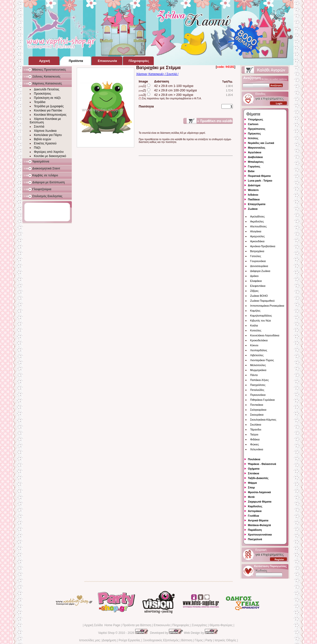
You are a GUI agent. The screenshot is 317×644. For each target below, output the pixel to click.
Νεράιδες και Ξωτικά (261, 143)
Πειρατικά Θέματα (259, 176)
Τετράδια (40, 102)
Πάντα (254, 375)
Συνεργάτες (199, 625)
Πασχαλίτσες (258, 385)
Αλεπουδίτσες (258, 226)
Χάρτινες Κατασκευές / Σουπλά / (157, 74)
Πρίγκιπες (254, 134)
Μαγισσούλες (257, 148)
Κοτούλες (256, 330)
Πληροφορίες (181, 625)
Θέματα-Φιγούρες (221, 625)
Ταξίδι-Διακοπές (258, 478)
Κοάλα (254, 325)
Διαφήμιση (109, 640)
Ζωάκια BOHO (259, 296)
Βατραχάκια (257, 251)
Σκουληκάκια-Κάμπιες (263, 420)
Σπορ (251, 487)
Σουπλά (39, 127)
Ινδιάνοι (253, 195)
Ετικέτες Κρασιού (45, 143)
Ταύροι (254, 434)
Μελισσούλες (258, 365)
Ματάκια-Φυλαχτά (259, 525)
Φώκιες (255, 444)
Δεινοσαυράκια (259, 266)
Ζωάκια (253, 209)
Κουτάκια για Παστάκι (48, 110)
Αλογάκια (256, 231)
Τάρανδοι (256, 429)
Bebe (251, 171)
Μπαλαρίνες (256, 162)
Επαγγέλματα (257, 204)
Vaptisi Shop (106, 633)
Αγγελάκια (255, 152)
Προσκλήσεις (42, 94)
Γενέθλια (253, 516)
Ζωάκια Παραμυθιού (262, 301)
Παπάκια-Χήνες (259, 380)
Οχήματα (254, 469)
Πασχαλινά (255, 539)
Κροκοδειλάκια (259, 340)
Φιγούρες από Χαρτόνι (49, 152)
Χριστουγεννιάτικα (260, 535)
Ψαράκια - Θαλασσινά (262, 464)
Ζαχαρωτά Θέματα (260, 502)
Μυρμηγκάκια (258, 370)
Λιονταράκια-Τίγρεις (262, 360)
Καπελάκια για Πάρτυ (48, 135)
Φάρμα (252, 483)
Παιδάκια (254, 199)
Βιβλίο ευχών (43, 139)
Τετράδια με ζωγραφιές (49, 106)
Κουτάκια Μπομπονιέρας (50, 115)
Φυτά (251, 497)
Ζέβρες (254, 291)
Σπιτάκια (253, 473)
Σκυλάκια (256, 425)
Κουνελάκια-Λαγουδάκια (265, 335)
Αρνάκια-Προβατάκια (263, 246)
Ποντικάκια (257, 405)
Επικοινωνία (162, 625)
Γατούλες (256, 256)
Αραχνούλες (257, 236)
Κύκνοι (254, 345)
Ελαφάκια (256, 281)
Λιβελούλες (257, 355)
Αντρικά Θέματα (258, 520)
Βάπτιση (187, 640)
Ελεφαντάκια (258, 286)
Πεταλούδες (257, 390)
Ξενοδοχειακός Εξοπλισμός (161, 640)
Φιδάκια (255, 439)
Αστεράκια (255, 511)
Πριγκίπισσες (257, 129)
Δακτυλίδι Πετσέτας (47, 89)
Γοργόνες (254, 166)
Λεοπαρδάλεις (259, 350)
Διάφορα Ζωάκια (260, 271)
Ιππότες (253, 138)
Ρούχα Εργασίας (130, 640)
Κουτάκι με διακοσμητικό (50, 156)
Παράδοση (255, 530)
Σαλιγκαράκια (258, 410)
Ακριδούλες (257, 221)
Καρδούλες (255, 506)
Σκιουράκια (257, 415)
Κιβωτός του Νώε (261, 321)
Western (253, 190)
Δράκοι (254, 276)
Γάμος (199, 640)
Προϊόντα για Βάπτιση (137, 625)
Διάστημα (254, 185)
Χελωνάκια (257, 449)
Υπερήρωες (256, 119)
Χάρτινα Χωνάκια (45, 131)
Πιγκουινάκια (258, 395)
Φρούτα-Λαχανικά (259, 492)
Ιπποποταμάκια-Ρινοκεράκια (267, 306)
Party (209, 640)
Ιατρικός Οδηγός (225, 640)
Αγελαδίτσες (257, 216)
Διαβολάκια (255, 157)
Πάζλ (37, 148)
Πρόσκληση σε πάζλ (47, 98)
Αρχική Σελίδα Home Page (102, 625)
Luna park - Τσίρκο (260, 181)
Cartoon (253, 124)
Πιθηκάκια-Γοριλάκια (262, 400)
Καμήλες (255, 311)
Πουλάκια (254, 459)
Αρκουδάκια (257, 241)
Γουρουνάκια (258, 261)
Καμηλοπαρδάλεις (261, 316)
